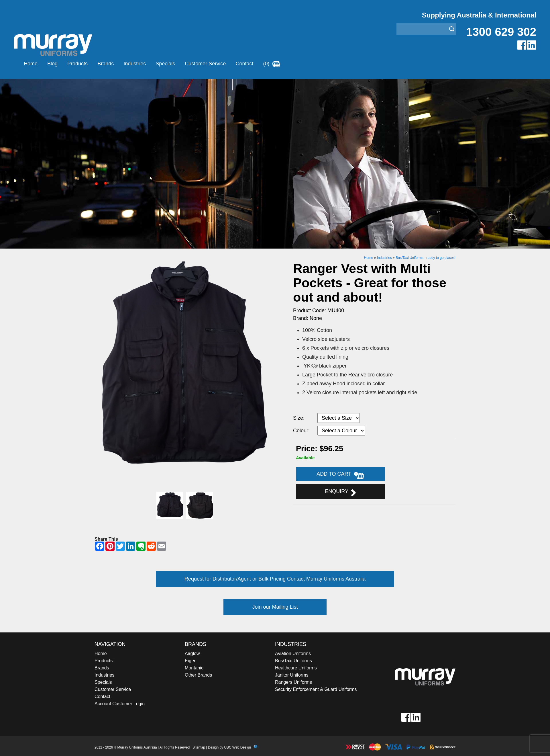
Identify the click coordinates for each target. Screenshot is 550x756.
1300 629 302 (501, 32)
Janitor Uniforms (292, 675)
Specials (165, 64)
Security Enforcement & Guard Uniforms (316, 689)
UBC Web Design (237, 747)
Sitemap (199, 747)
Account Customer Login (120, 704)
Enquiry (340, 492)
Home (31, 64)
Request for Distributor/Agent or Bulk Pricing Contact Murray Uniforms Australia (275, 579)
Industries (135, 64)
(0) (272, 64)
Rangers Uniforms (293, 682)
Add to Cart (340, 475)
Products (77, 64)
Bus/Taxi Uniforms (293, 661)
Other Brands (198, 675)
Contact (244, 64)
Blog (52, 64)
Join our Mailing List (275, 607)
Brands (106, 64)
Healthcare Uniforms (296, 668)
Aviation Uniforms (293, 654)
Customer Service (205, 64)
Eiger (190, 661)
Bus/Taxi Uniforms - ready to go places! (426, 258)
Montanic (194, 668)
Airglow (192, 654)
